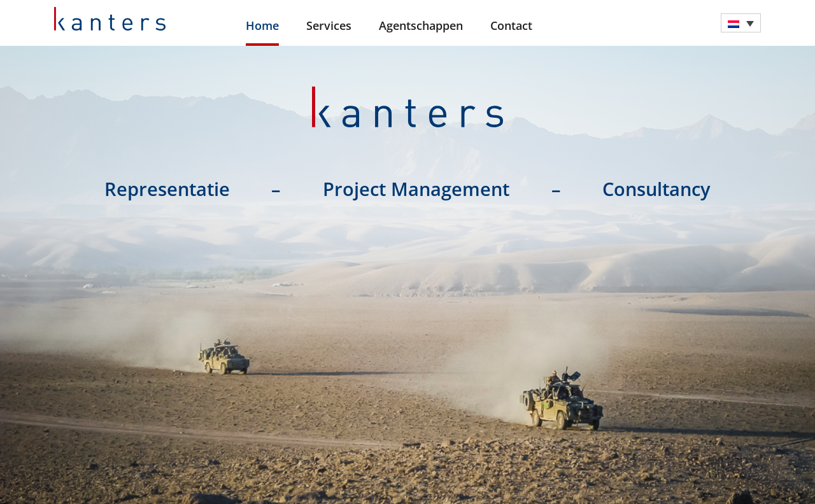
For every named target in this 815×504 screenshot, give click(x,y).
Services (329, 25)
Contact (511, 25)
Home (262, 25)
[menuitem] (741, 23)
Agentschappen (421, 25)
